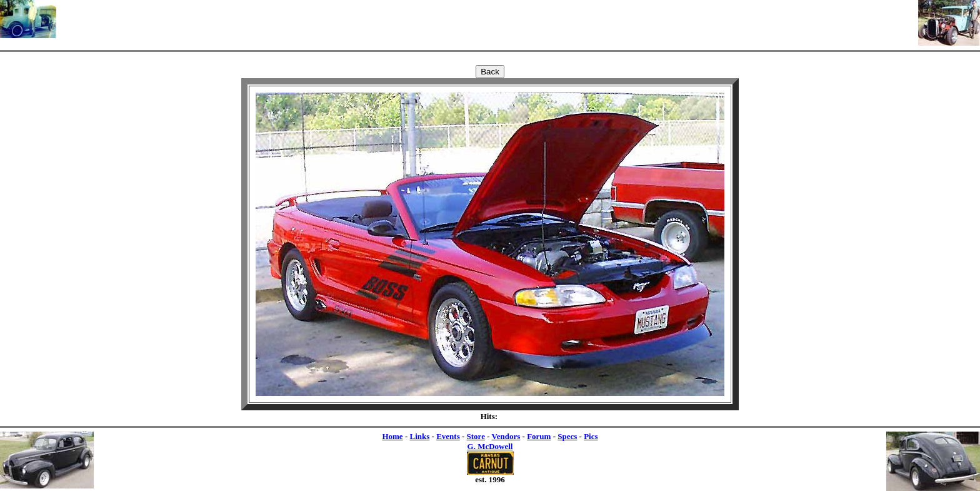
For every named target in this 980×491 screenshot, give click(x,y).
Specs (567, 436)
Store (476, 436)
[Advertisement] (487, 19)
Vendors (506, 436)
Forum (539, 436)
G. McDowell (490, 446)
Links (419, 436)
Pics (591, 436)
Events (448, 436)
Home (392, 436)
